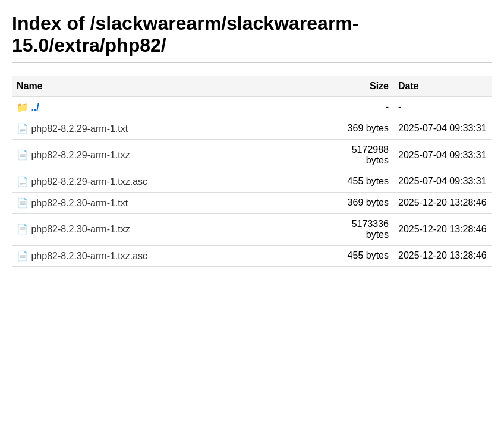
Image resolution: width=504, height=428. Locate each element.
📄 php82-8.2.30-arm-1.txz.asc (82, 256)
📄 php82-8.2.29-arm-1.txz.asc (82, 182)
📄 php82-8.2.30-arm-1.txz (73, 229)
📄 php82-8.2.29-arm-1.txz (73, 155)
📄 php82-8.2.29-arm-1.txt (72, 129)
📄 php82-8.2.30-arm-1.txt (72, 203)
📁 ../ (28, 107)
